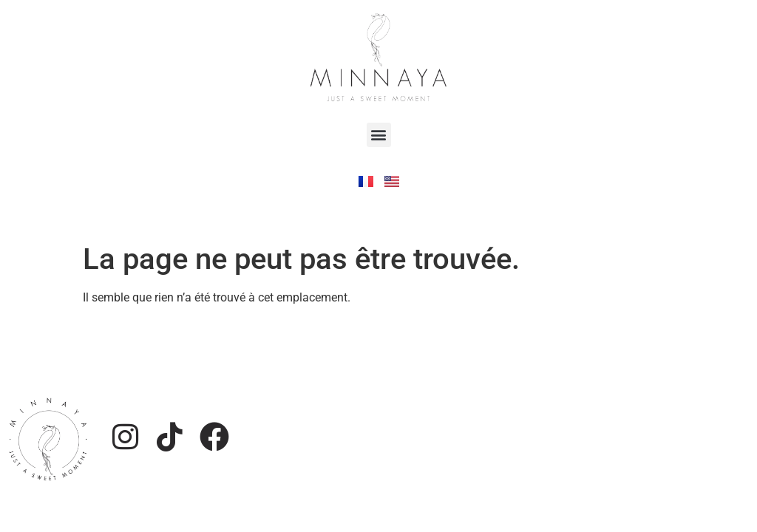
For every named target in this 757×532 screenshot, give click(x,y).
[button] (379, 135)
